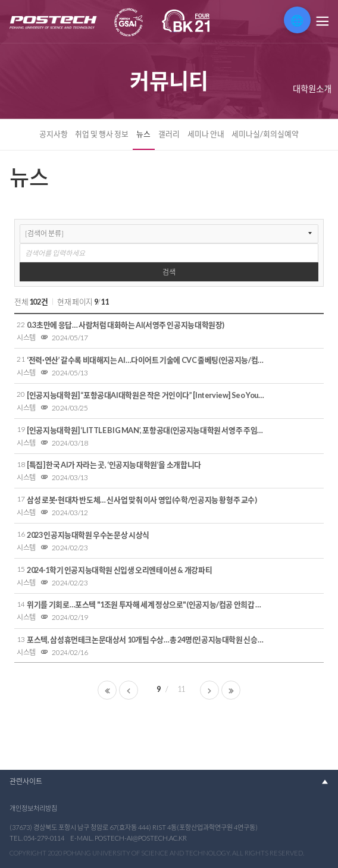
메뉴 (321, 21)
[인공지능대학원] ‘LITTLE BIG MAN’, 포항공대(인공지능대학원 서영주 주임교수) (147, 430)
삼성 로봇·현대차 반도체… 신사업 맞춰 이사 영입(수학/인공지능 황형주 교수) (142, 500)
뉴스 (143, 134)
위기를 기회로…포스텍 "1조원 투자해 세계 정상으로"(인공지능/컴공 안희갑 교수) (147, 604)
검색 (169, 272)
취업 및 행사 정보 (102, 134)
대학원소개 (312, 89)
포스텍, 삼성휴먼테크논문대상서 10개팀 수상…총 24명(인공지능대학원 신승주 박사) (147, 640)
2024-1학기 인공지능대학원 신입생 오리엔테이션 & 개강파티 (119, 570)
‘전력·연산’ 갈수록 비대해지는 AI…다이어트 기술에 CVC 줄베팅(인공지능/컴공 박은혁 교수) (147, 360)
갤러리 (169, 134)
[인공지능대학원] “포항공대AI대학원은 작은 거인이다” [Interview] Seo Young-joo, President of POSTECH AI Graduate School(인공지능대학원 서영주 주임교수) (147, 395)
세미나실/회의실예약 (265, 134)
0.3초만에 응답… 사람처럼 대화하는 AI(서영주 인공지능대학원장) (126, 325)
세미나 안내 (206, 134)
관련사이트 (26, 781)
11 (181, 689)
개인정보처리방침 (33, 808)
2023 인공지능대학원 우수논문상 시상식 (88, 535)
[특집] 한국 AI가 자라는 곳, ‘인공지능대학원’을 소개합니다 (114, 465)
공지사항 (54, 134)
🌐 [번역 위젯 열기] (297, 20)
